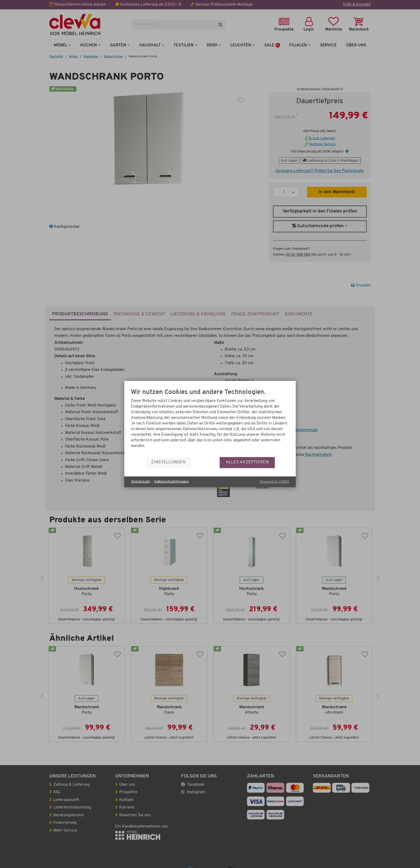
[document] (210, 423)
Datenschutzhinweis (172, 482)
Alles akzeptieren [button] (247, 462)
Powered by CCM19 (274, 482)
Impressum (140, 482)
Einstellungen (168, 462)
